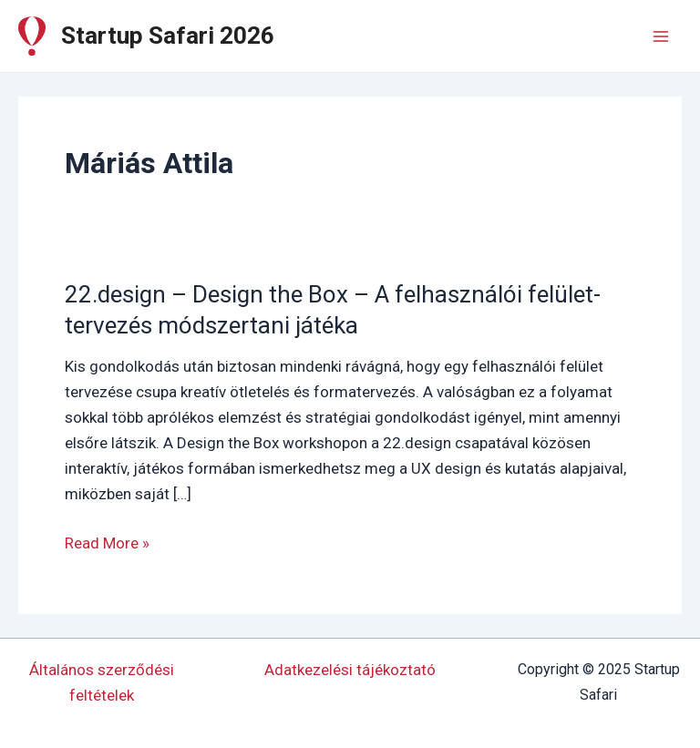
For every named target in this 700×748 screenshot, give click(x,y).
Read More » (107, 543)
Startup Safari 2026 (168, 36)
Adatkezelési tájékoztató (350, 670)
